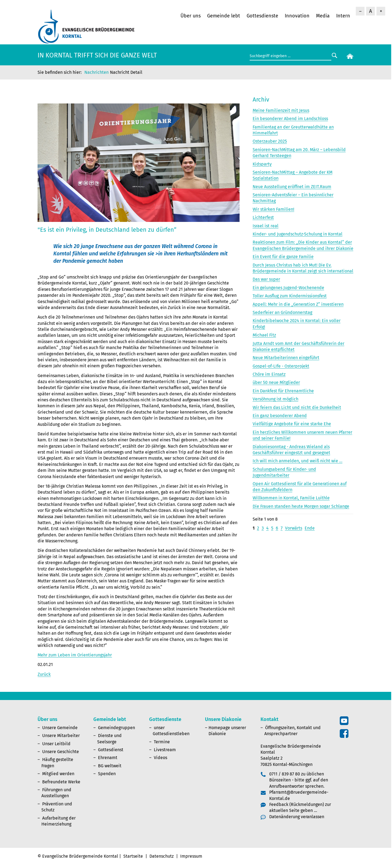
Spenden (107, 774)
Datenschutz (162, 856)
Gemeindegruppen (117, 728)
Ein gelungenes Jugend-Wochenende (288, 288)
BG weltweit (110, 766)
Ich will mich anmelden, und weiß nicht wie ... (298, 461)
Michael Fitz (264, 335)
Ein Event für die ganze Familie (283, 257)
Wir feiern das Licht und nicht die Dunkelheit (297, 407)
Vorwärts (294, 528)
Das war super (266, 279)
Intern (343, 16)
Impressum (191, 856)
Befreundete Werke (61, 782)
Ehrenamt (108, 758)
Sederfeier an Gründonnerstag (282, 312)
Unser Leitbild (56, 744)
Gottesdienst (111, 750)
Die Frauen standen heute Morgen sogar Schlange (301, 506)
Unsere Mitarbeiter (61, 736)
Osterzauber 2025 (270, 141)
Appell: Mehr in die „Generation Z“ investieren (298, 304)
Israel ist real (266, 226)
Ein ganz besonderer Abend (280, 416)
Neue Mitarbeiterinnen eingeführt (286, 358)
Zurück (44, 674)
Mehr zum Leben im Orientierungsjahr (75, 655)
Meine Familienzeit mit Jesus (281, 110)
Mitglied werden (58, 774)
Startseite (133, 856)
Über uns (191, 16)
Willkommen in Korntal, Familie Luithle (291, 498)
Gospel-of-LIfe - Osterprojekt (281, 366)
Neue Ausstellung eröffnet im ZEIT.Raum (292, 187)
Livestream (165, 750)
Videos (160, 758)
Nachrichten (97, 72)
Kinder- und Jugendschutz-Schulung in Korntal (298, 234)
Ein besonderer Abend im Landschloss (290, 119)
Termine (162, 742)
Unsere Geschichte (61, 752)
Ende (310, 528)
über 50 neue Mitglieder (276, 382)
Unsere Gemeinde (60, 728)
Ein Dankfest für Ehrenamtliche (283, 391)
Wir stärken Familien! (273, 209)
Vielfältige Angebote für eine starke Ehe (292, 424)
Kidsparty (262, 164)
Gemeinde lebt (224, 16)
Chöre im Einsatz (269, 374)
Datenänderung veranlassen (297, 817)
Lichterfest (263, 217)
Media (323, 16)
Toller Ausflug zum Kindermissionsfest (290, 296)
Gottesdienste (262, 16)
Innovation (297, 16)
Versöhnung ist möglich (275, 399)
